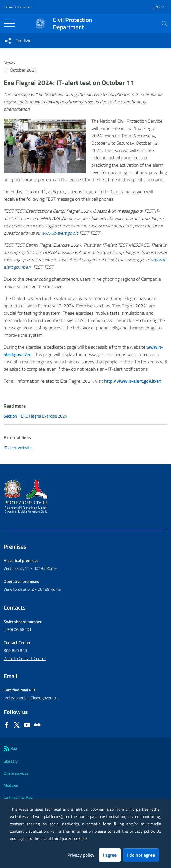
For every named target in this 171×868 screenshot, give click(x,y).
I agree (110, 855)
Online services (16, 773)
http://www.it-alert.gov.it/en (133, 381)
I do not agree (141, 855)
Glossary (11, 761)
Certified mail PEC (18, 797)
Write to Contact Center (25, 658)
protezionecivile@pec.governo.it (31, 698)
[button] (164, 24)
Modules (11, 785)
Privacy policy (81, 855)
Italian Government (18, 7)
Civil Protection (73, 24)
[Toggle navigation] (9, 23)
